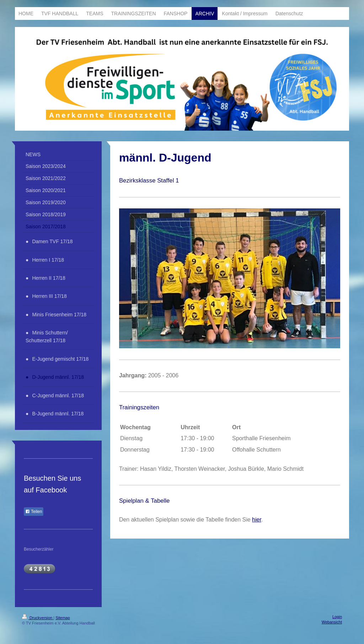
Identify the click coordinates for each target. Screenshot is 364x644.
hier (257, 520)
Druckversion (38, 618)
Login (337, 617)
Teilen (34, 512)
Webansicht (332, 622)
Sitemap (63, 618)
